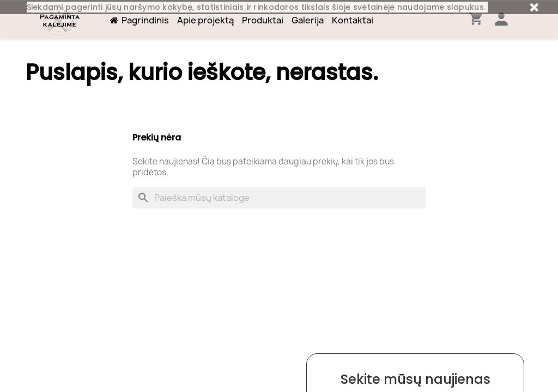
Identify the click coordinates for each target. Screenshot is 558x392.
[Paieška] (279, 198)
